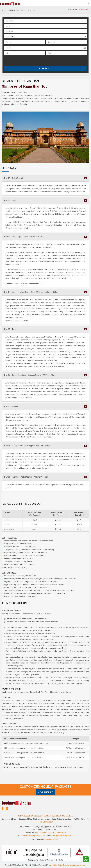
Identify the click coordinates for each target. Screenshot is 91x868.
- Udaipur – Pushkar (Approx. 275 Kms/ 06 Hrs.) (28, 446)
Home (4, 10)
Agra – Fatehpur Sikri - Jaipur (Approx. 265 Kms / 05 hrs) (31, 292)
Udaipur (11, 406)
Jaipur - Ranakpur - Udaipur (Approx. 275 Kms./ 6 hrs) (30, 375)
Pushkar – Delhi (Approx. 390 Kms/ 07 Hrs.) (26, 477)
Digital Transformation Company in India (72, 865)
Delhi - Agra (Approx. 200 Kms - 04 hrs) (24, 237)
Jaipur (10, 329)
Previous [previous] (4, 137)
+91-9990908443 (84, 9)
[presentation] (19, 61)
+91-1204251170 (46, 822)
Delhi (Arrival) (14, 178)
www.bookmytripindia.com (35, 835)
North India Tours (14, 10)
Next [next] (87, 137)
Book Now (63, 69)
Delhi (10, 200)
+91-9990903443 (59, 833)
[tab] (45, 178)
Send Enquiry (46, 792)
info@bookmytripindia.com (64, 835)
